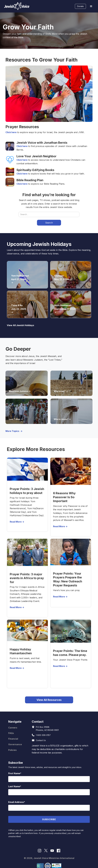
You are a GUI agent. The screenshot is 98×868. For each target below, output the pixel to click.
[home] (16, 6)
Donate (80, 6)
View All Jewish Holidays (20, 325)
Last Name (14, 786)
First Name (14, 773)
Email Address (16, 802)
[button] (91, 6)
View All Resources (49, 700)
